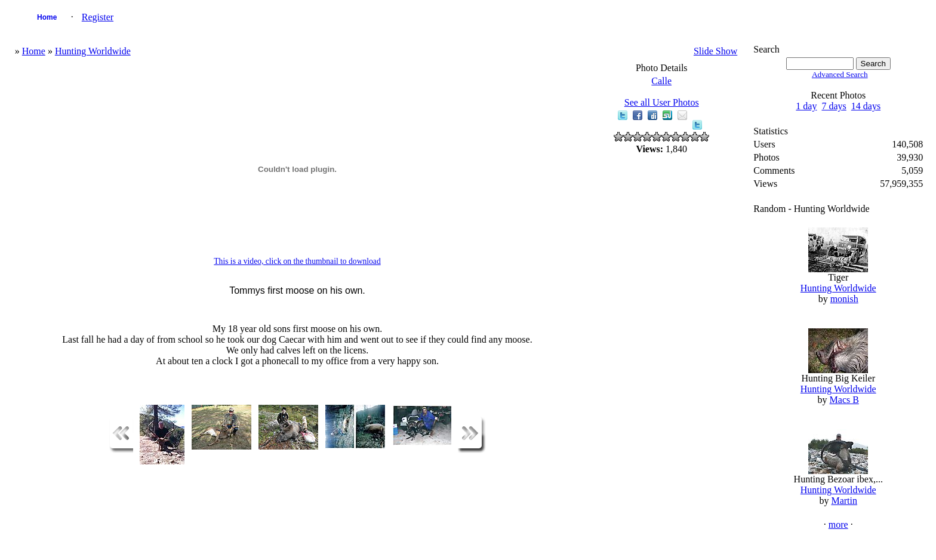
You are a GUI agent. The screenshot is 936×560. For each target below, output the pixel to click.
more (838, 524)
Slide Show (715, 51)
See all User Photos (662, 102)
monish (844, 299)
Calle (661, 81)
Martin (844, 501)
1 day (806, 106)
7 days (834, 106)
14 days (866, 106)
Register (98, 17)
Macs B (844, 400)
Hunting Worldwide (93, 51)
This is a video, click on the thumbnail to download (297, 261)
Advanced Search (840, 74)
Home (47, 17)
